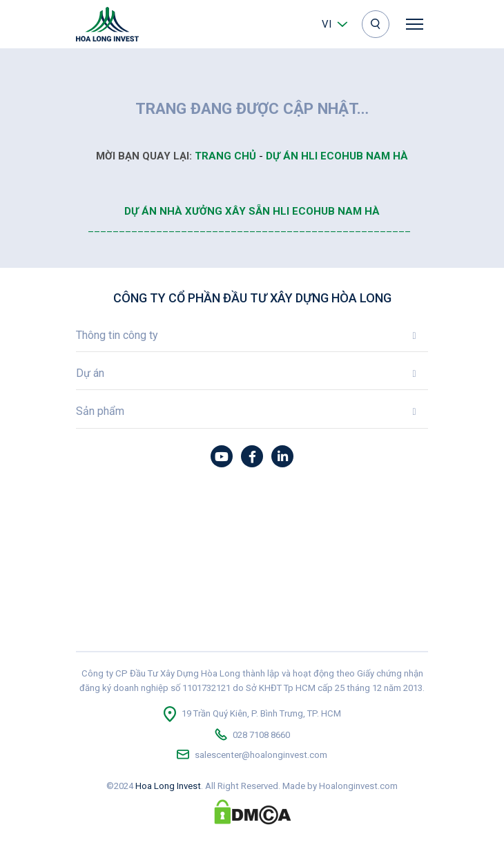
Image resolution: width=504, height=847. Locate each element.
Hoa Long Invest (168, 786)
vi (327, 24)
